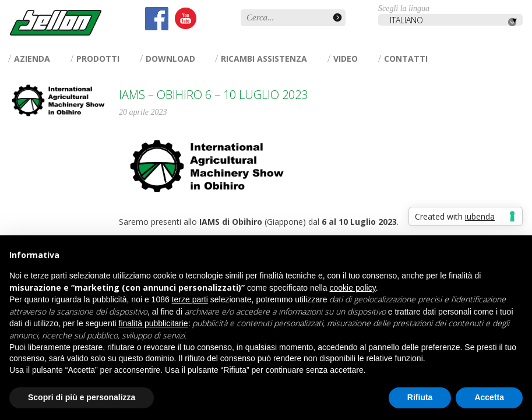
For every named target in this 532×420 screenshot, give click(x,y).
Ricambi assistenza (264, 59)
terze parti (190, 299)
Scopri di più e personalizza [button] (82, 397)
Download (170, 59)
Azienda (32, 59)
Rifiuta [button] (420, 397)
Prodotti (98, 59)
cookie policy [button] (353, 288)
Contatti (406, 59)
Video (346, 59)
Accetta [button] (489, 397)
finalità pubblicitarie (154, 323)
